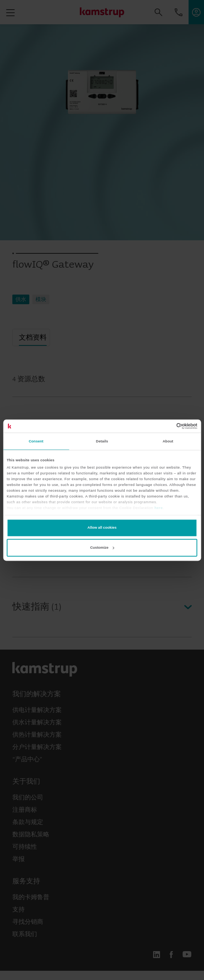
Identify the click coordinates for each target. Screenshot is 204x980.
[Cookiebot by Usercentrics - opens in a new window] (164, 426)
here (158, 508)
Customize (102, 548)
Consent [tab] (36, 441)
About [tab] (168, 441)
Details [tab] (102, 441)
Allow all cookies (102, 528)
